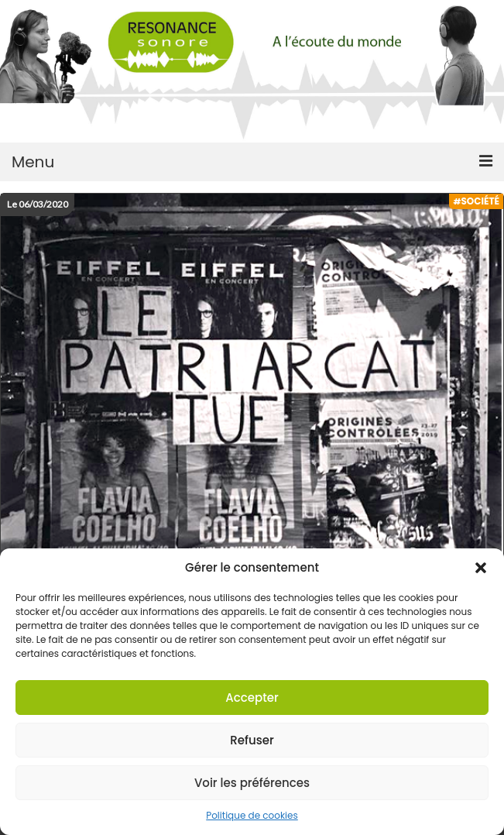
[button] (481, 568)
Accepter (252, 698)
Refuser (252, 740)
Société (480, 201)
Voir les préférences (252, 783)
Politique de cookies (252, 815)
